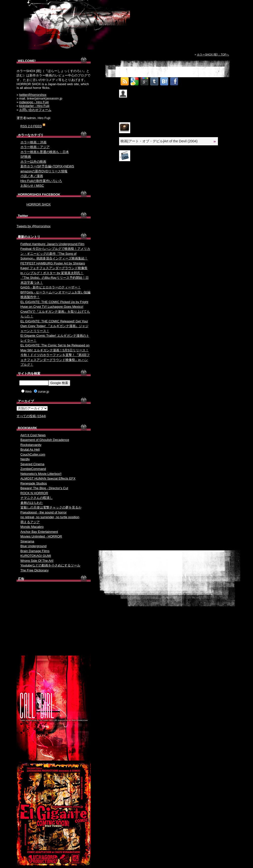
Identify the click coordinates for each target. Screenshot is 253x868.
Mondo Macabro (32, 527)
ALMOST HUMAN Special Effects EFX (48, 478)
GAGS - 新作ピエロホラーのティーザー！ (51, 287)
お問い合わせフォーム (35, 110)
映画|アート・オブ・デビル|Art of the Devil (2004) (159, 141)
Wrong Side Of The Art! (37, 561)
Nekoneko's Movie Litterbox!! (41, 474)
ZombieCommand (33, 469)
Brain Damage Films (35, 551)
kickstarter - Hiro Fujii (34, 106)
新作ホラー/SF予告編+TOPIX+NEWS (47, 166)
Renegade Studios (34, 483)
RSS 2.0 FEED (31, 126)
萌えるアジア (30, 522)
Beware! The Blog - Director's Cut (44, 488)
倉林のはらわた (32, 503)
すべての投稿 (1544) (31, 416)
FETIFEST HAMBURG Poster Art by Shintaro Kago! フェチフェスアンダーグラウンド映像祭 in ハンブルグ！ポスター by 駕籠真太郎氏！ (54, 268)
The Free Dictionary (35, 570)
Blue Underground (34, 546)
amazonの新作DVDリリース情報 (44, 171)
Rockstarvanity (31, 445)
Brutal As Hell (30, 449)
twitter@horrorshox (33, 95)
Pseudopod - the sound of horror (44, 512)
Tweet (184, 80)
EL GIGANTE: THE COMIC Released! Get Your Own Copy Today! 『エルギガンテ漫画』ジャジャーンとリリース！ (54, 326)
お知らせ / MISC (32, 186)
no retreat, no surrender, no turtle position (50, 517)
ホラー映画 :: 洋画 (33, 142)
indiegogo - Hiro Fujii (34, 102)
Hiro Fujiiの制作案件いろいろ (41, 181)
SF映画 (26, 157)
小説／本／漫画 (32, 176)
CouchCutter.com (33, 454)
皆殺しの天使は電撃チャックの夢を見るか (51, 507)
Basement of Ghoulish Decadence (45, 440)
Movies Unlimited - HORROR (41, 536)
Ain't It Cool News (33, 435)
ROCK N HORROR (34, 493)
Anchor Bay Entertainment (39, 532)
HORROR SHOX (39, 204)
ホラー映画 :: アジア (35, 147)
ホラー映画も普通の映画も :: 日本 (45, 152)
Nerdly (25, 459)
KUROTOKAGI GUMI (36, 556)
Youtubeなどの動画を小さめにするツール (50, 565)
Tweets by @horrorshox (33, 226)
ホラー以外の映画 (33, 162)
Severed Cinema (32, 464)
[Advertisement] (54, 620)
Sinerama (27, 541)
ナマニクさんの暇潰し (37, 498)
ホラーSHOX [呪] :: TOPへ (213, 54)
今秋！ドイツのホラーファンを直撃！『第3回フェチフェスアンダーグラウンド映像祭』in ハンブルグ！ (55, 360)
